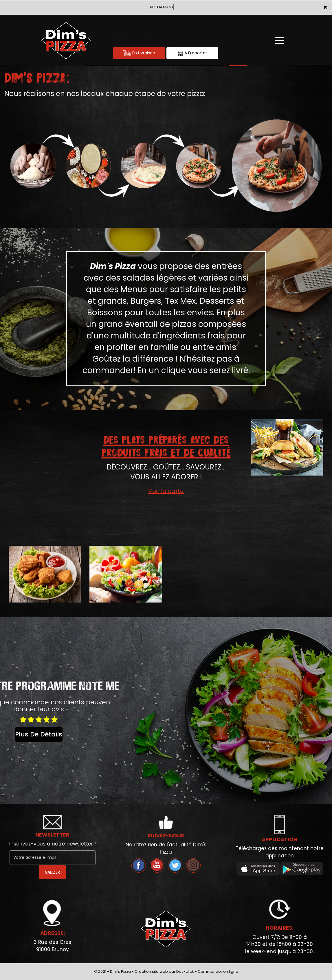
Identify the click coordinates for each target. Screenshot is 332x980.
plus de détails (39, 734)
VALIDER (52, 872)
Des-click (185, 971)
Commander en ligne (218, 971)
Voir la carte (166, 491)
